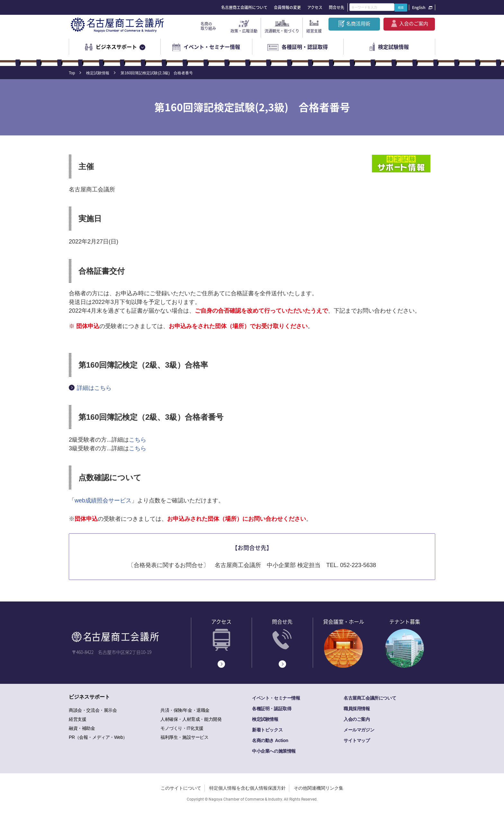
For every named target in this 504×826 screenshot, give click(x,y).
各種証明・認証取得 (305, 47)
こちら (138, 440)
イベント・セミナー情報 (212, 47)
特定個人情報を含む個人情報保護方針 (248, 788)
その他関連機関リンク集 (319, 788)
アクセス (315, 7)
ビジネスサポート (116, 47)
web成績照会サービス (103, 500)
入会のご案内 (414, 23)
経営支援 (314, 31)
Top (72, 73)
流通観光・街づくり (282, 31)
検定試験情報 (393, 47)
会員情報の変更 (287, 7)
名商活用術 (358, 23)
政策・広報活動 (244, 31)
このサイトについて (181, 788)
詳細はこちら (94, 388)
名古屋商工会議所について (244, 7)
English (419, 7)
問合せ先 (337, 7)
